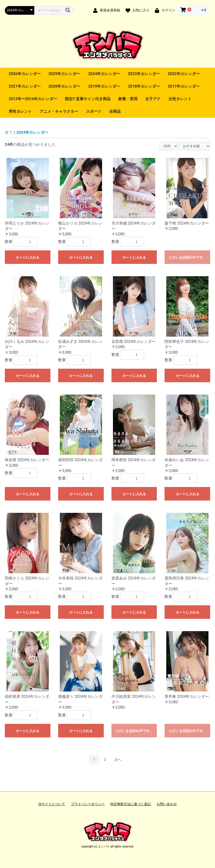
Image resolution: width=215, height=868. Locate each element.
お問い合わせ (167, 804)
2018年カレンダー (144, 86)
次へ (118, 760)
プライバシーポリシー (88, 804)
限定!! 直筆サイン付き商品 (88, 99)
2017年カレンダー (184, 86)
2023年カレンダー (144, 74)
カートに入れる (28, 257)
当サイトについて (52, 804)
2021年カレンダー (25, 86)
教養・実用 (128, 99)
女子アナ (153, 99)
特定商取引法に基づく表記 (131, 804)
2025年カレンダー (65, 74)
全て (9, 132)
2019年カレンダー (104, 86)
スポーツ (94, 111)
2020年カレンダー (65, 86)
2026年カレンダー (25, 74)
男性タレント (20, 111)
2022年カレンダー (184, 74)
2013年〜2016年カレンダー (33, 99)
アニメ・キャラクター (59, 111)
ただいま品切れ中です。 (187, 257)
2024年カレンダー (104, 74)
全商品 (115, 111)
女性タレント (180, 99)
